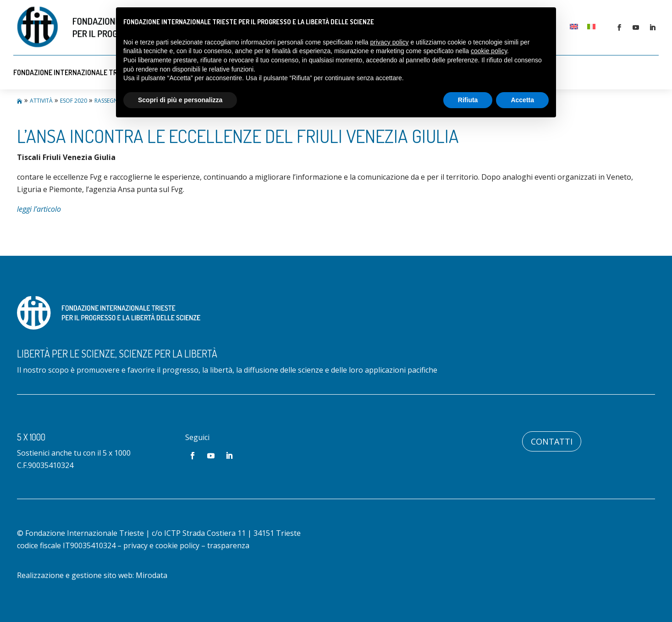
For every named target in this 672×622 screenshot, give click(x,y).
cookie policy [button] (489, 51)
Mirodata (151, 575)
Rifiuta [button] (468, 100)
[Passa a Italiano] (591, 26)
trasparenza (228, 545)
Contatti (552, 441)
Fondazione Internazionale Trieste (74, 72)
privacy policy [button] (390, 42)
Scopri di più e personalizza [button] (180, 100)
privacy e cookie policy (161, 545)
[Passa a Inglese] (574, 26)
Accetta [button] (522, 100)
